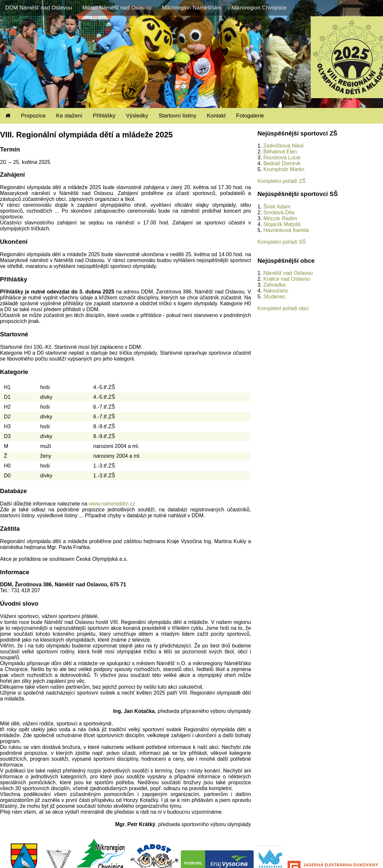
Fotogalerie (250, 116)
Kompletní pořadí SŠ (282, 242)
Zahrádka (274, 285)
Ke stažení (69, 116)
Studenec (274, 297)
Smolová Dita (279, 213)
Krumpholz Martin (284, 169)
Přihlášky (104, 116)
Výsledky (137, 116)
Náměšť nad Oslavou (288, 273)
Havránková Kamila (286, 230)
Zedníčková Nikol (283, 146)
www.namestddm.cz (112, 504)
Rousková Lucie (282, 158)
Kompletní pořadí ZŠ (281, 181)
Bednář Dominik (282, 163)
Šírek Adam (277, 207)
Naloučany (276, 291)
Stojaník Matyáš (282, 224)
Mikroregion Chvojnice (259, 8)
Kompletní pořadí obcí (283, 308)
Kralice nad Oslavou (287, 279)
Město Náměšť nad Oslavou (117, 8)
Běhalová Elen (280, 152)
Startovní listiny (177, 116)
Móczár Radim (280, 218)
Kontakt (216, 116)
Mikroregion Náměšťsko (191, 8)
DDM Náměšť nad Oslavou (39, 8)
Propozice (33, 116)
